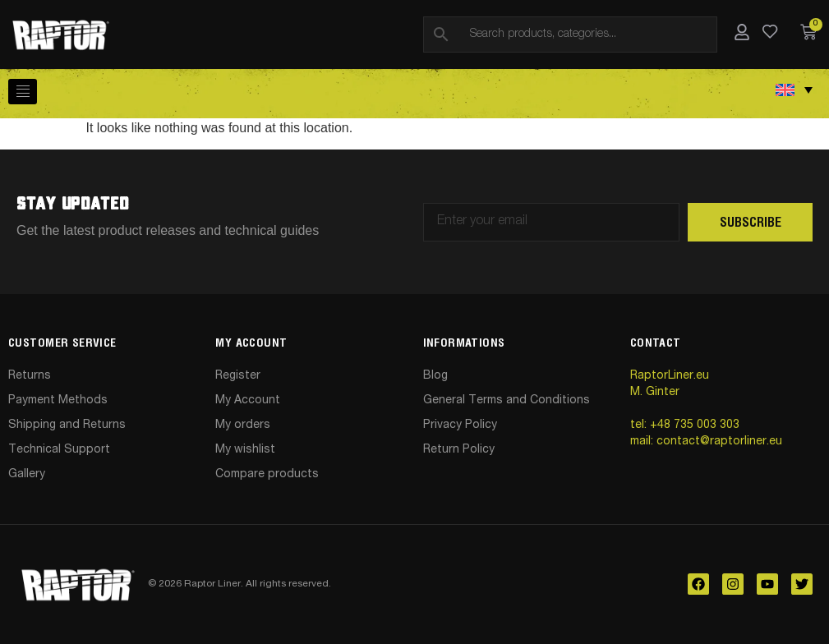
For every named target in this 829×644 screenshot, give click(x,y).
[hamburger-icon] (23, 92)
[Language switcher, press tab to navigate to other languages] (794, 90)
